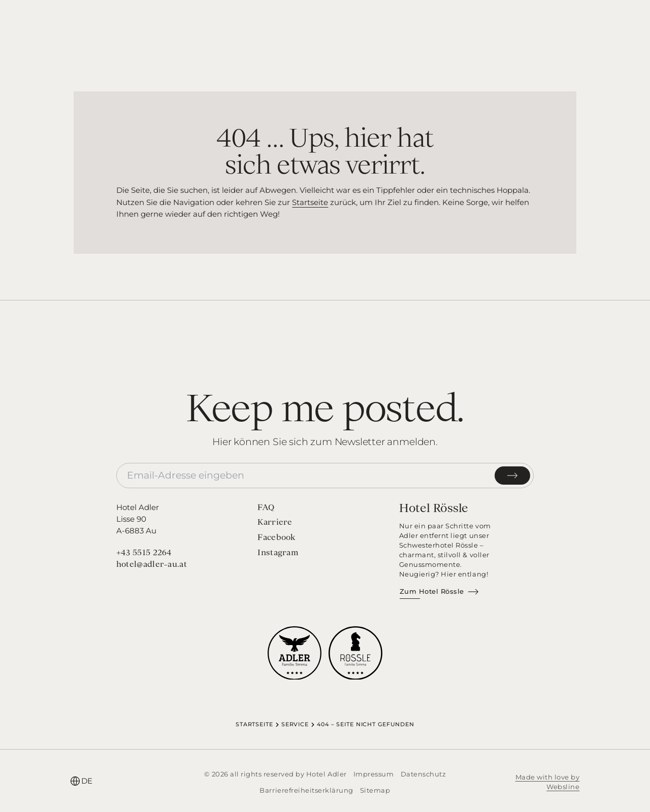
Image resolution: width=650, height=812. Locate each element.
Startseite (310, 202)
